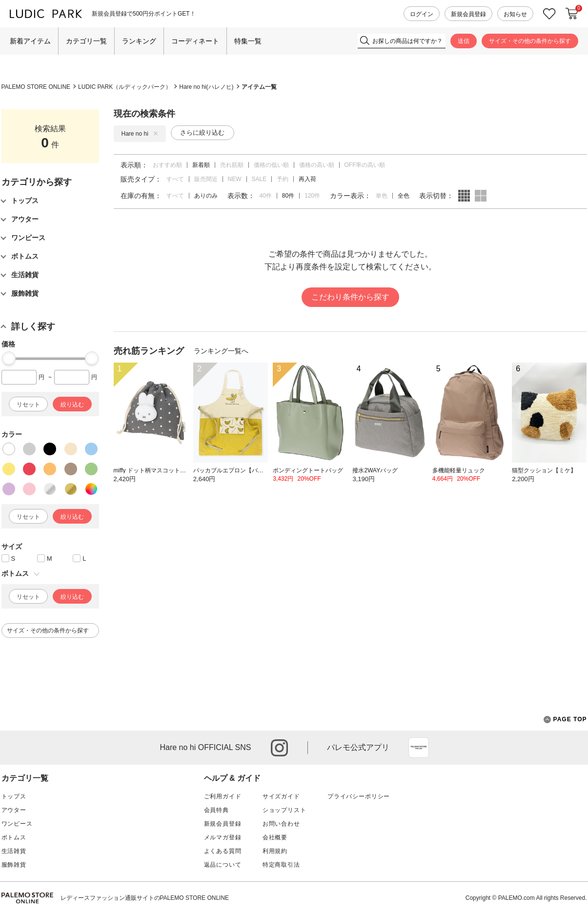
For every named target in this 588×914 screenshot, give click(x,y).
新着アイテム (30, 41)
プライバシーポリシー (359, 796)
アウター (14, 810)
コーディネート (195, 41)
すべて (175, 179)
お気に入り (549, 14)
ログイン (422, 14)
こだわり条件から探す (350, 297)
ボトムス (14, 837)
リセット (28, 405)
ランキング (139, 41)
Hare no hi (140, 134)
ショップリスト (284, 810)
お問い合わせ (281, 824)
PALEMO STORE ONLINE (36, 87)
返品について (223, 865)
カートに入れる (572, 14)
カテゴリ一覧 (86, 41)
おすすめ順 (167, 165)
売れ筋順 (232, 165)
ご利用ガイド (223, 796)
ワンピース (17, 824)
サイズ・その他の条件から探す (530, 41)
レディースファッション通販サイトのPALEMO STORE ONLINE (145, 898)
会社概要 (275, 837)
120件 (312, 196)
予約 (283, 179)
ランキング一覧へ (221, 351)
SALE (259, 179)
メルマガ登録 (223, 837)
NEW (235, 179)
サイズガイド (281, 796)
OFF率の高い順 (365, 165)
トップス (14, 796)
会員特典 (216, 810)
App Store (419, 748)
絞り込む (72, 405)
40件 (266, 196)
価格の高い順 (317, 165)
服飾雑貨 (14, 865)
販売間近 (206, 179)
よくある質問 (223, 851)
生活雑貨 (14, 851)
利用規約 (275, 851)
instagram (279, 748)
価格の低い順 (271, 165)
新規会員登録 (468, 14)
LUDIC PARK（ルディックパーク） (125, 87)
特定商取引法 (281, 865)
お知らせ (515, 14)
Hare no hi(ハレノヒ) (206, 87)
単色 (382, 196)
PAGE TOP (565, 720)
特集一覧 (248, 41)
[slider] (9, 358)
